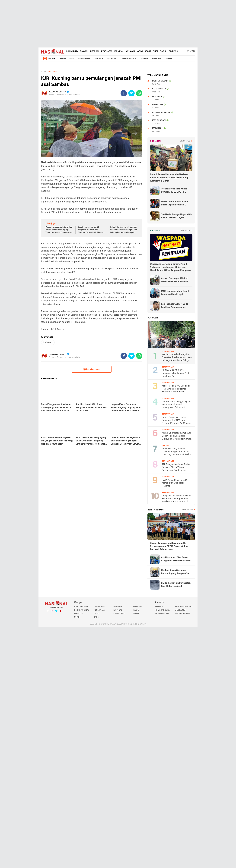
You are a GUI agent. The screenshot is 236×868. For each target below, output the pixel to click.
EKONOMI (95, 51)
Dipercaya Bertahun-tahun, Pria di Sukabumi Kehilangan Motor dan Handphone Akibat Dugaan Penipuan (170, 267)
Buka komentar (91, 369)
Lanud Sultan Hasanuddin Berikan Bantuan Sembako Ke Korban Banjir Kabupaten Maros (170, 178)
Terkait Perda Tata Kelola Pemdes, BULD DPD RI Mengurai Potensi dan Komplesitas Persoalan (174, 191)
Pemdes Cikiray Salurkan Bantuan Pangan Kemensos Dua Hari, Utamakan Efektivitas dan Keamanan (177, 452)
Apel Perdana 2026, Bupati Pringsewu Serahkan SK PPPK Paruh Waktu (177, 559)
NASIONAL (131, 51)
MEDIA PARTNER (183, 614)
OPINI (140, 51)
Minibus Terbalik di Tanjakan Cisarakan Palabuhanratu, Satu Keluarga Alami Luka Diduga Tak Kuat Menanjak (177, 358)
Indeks (49, 59)
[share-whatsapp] (139, 93)
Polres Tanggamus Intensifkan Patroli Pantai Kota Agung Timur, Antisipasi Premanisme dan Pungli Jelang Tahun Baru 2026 (59, 230)
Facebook (48, 612)
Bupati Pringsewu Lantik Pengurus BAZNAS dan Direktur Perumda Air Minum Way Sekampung (90, 230)
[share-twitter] (131, 93)
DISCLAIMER (181, 610)
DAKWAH (84, 51)
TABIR (163, 51)
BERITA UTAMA (67, 59)
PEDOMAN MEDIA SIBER (185, 607)
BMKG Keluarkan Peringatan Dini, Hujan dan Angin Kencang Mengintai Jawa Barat (176, 585)
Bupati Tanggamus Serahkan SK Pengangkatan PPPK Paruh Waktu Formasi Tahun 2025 (169, 546)
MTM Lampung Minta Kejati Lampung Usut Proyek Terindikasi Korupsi (175, 293)
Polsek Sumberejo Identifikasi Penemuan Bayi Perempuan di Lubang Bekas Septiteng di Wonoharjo (123, 230)
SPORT (148, 51)
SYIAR (156, 51)
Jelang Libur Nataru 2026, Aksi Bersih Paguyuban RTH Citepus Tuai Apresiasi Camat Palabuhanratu (177, 436)
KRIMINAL (119, 51)
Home (44, 72)
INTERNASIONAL (129, 59)
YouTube (61, 612)
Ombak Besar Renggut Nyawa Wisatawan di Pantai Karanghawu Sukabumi (177, 405)
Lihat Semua (185, 141)
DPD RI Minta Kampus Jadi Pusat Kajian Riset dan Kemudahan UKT (174, 204)
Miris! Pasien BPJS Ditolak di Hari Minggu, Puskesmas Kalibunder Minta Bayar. (176, 389)
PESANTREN (119, 614)
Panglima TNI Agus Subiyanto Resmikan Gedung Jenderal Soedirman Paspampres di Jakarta (176, 499)
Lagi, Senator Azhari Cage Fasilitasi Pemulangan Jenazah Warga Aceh (175, 306)
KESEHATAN (107, 51)
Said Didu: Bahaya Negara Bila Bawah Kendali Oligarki (177, 216)
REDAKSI (159, 607)
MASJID (144, 59)
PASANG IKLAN (162, 614)
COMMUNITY (72, 51)
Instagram (52, 612)
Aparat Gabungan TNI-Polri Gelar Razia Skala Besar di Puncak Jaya (175, 280)
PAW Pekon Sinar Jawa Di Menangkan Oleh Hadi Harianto (175, 483)
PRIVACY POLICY (162, 610)
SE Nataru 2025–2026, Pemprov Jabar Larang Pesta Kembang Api (176, 373)
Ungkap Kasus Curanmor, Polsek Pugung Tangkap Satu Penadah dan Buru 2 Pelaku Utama (176, 572)
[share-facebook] (124, 93)
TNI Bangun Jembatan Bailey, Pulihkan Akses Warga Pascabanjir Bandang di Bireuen (176, 468)
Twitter (56, 612)
